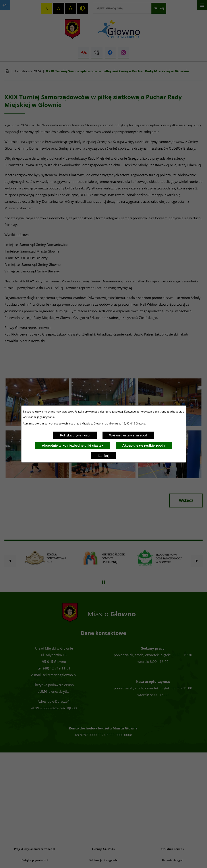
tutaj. (120, 411)
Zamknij (103, 456)
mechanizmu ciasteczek (58, 411)
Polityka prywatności (75, 435)
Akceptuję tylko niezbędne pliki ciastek (73, 445)
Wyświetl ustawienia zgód (128, 435)
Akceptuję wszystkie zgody (144, 445)
